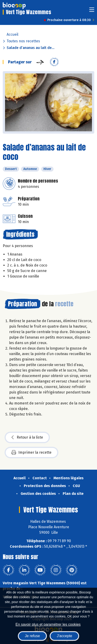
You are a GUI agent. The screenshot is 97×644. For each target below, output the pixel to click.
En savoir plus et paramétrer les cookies (48, 624)
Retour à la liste (27, 437)
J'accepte (64, 636)
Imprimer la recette (31, 453)
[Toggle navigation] (92, 11)
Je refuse (32, 636)
